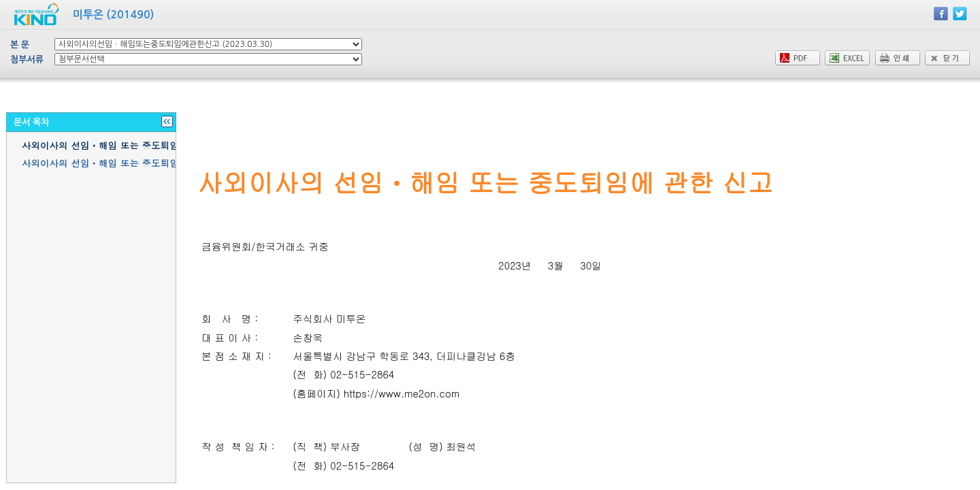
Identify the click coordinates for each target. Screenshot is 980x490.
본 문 (20, 45)
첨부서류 (27, 60)
